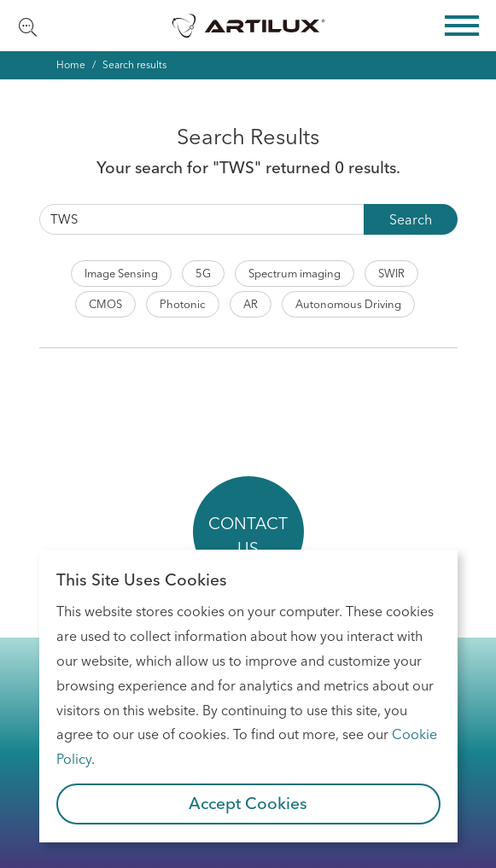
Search (411, 219)
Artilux (248, 26)
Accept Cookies (248, 803)
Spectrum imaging (295, 273)
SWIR (391, 273)
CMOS (105, 304)
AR (251, 304)
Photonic (183, 304)
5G (203, 273)
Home (71, 64)
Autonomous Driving (348, 304)
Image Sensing (121, 273)
